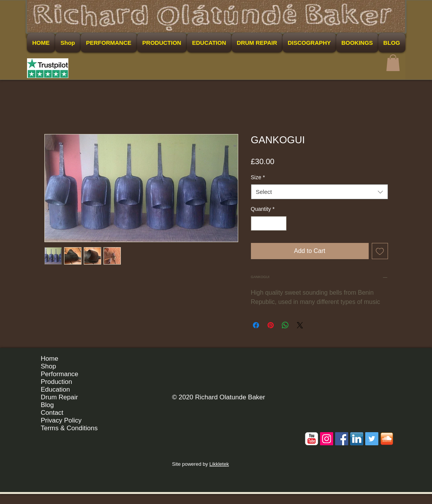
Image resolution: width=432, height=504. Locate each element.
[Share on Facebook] (256, 325)
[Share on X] (300, 325)
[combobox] (319, 192)
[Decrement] (257, 223)
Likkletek (219, 464)
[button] (393, 63)
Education (56, 389)
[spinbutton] (269, 223)
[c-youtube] (312, 439)
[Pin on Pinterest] (271, 325)
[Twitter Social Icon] (372, 439)
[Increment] (280, 223)
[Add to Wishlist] (380, 251)
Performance (60, 374)
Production (57, 382)
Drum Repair (59, 397)
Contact (52, 413)
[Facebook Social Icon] (342, 439)
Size (258, 177)
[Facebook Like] (379, 361)
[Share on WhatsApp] (285, 325)
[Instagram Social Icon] (327, 439)
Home (50, 359)
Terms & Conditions (69, 428)
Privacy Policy (61, 420)
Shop (49, 366)
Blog (47, 405)
